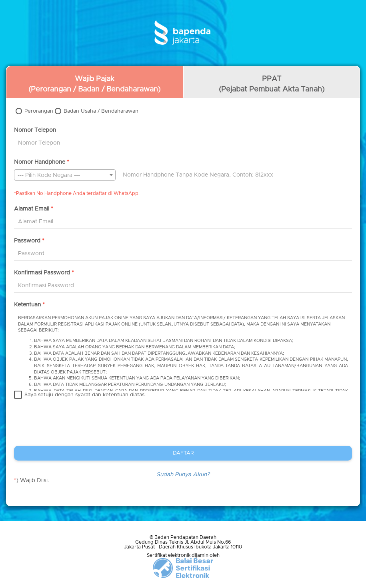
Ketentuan (29, 305)
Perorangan (39, 111)
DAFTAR (183, 453)
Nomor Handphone (42, 162)
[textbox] (65, 175)
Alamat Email (34, 209)
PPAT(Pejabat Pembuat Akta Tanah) (272, 84)
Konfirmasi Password (44, 273)
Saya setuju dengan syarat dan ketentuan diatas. (85, 395)
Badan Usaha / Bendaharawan (101, 111)
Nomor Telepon (35, 130)
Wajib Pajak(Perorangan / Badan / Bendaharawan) (94, 84)
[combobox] (65, 175)
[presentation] (75, 428)
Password (29, 241)
